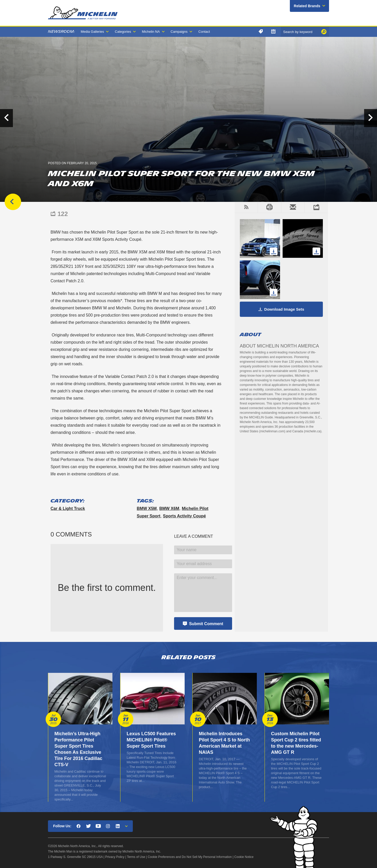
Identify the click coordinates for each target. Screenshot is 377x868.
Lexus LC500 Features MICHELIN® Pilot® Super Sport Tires (151, 740)
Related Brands (307, 6)
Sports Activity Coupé (185, 516)
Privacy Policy (115, 857)
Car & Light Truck (68, 509)
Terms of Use (136, 857)
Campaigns (179, 32)
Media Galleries (92, 32)
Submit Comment (206, 624)
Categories (123, 32)
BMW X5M (147, 509)
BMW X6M (169, 509)
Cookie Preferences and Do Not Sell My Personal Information (190, 857)
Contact (204, 32)
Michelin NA (151, 32)
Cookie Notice (244, 857)
